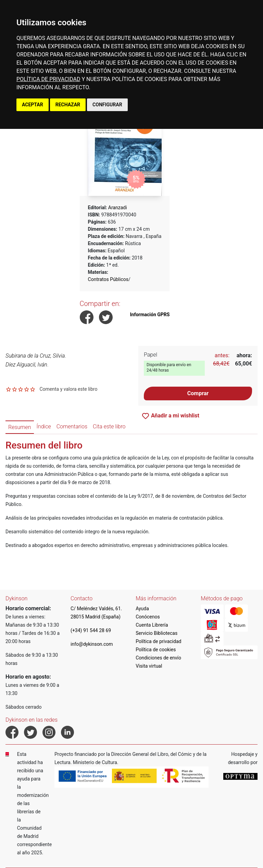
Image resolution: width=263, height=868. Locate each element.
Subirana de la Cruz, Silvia (35, 356)
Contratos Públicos (108, 279)
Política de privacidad (158, 641)
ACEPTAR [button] (33, 105)
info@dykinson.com (92, 644)
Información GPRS (150, 315)
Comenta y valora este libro (68, 389)
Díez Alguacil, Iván (26, 365)
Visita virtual (149, 666)
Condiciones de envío (158, 658)
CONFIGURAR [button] (107, 105)
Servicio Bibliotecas (156, 633)
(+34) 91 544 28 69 (91, 630)
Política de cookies (156, 650)
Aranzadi (118, 208)
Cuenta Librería (152, 625)
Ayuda (142, 609)
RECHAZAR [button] (68, 105)
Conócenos (148, 617)
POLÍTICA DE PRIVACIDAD (48, 79)
